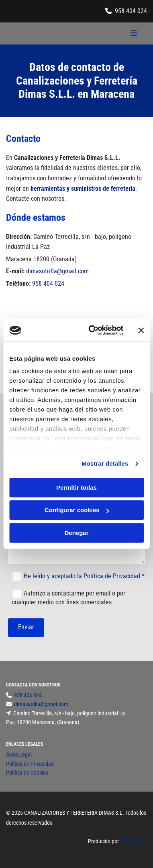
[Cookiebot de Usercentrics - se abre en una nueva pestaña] (92, 330)
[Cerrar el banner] (141, 330)
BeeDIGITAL (134, 841)
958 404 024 (131, 11)
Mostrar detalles (105, 463)
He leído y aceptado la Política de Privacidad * (84, 576)
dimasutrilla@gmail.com (57, 271)
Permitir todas (76, 487)
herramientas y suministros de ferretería (83, 189)
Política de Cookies (27, 773)
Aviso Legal (19, 755)
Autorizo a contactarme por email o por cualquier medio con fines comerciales (69, 598)
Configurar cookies (77, 510)
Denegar (76, 533)
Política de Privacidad (30, 764)
